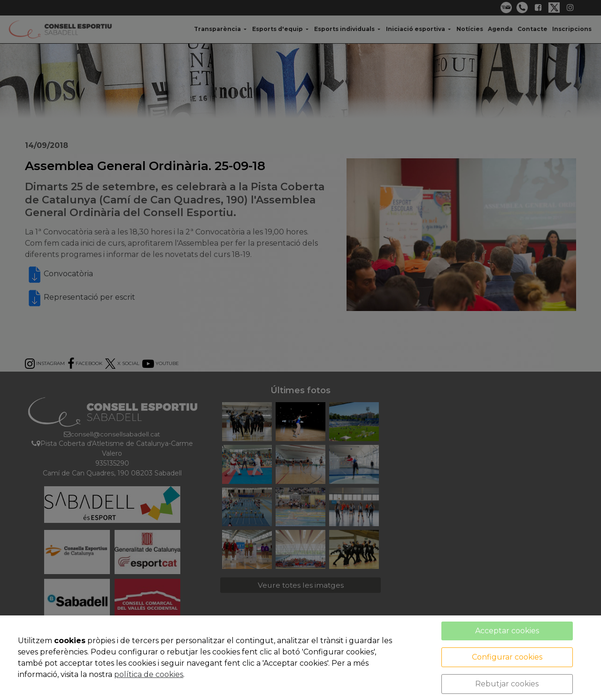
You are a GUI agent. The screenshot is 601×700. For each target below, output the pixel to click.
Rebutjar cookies (507, 684)
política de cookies (149, 674)
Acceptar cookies (507, 631)
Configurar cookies (507, 657)
